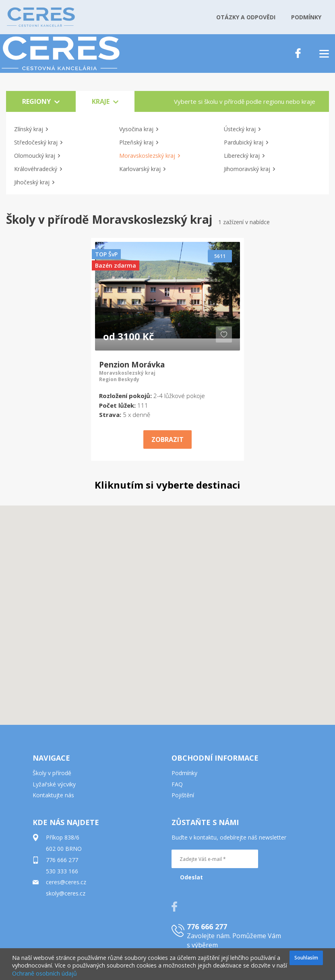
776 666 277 (62, 860)
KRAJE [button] (105, 101)
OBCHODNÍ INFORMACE (215, 758)
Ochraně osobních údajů (44, 973)
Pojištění (183, 795)
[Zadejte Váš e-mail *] (215, 859)
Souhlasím (306, 958)
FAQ (177, 784)
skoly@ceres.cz (66, 893)
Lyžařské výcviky (54, 784)
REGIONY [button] (41, 101)
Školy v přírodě (52, 773)
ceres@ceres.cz (66, 882)
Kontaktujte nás (53, 795)
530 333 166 (62, 871)
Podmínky (184, 773)
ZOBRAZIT (167, 439)
